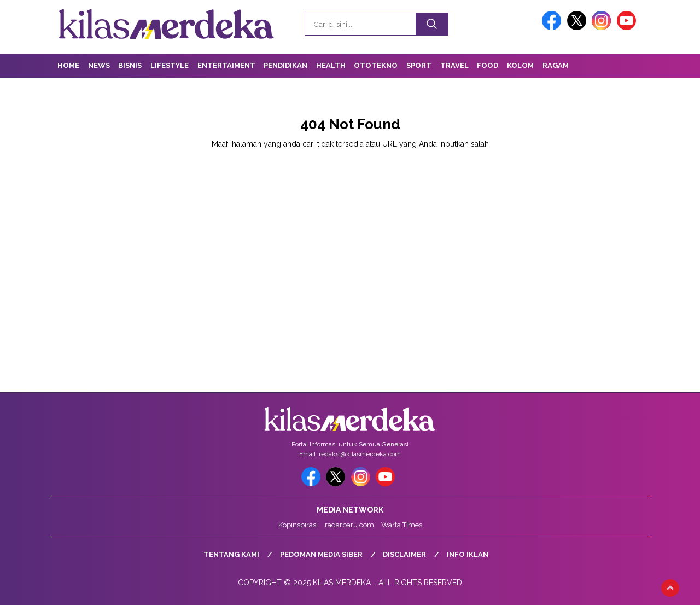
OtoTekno (376, 65)
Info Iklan (468, 554)
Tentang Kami (231, 554)
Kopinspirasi (298, 525)
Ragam (556, 65)
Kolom (520, 65)
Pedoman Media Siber (321, 554)
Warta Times (402, 525)
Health (331, 65)
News (99, 65)
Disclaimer (404, 554)
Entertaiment (226, 65)
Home (68, 65)
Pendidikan (285, 65)
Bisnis (130, 65)
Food (488, 65)
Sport (419, 65)
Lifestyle (170, 65)
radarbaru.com (349, 525)
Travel (454, 65)
